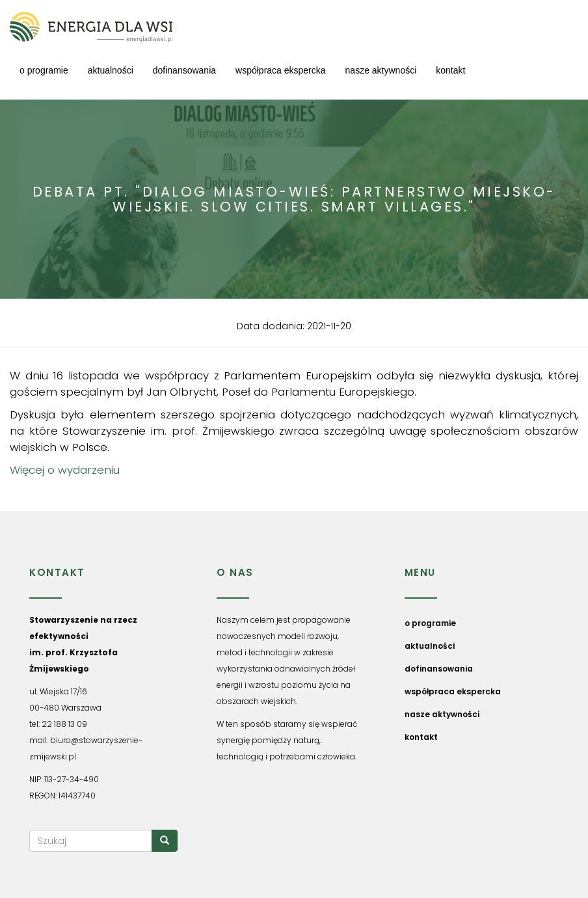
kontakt (450, 70)
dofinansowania (184, 70)
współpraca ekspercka (281, 70)
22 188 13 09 (64, 724)
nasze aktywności (381, 70)
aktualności (111, 70)
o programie (44, 70)
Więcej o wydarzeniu (65, 470)
